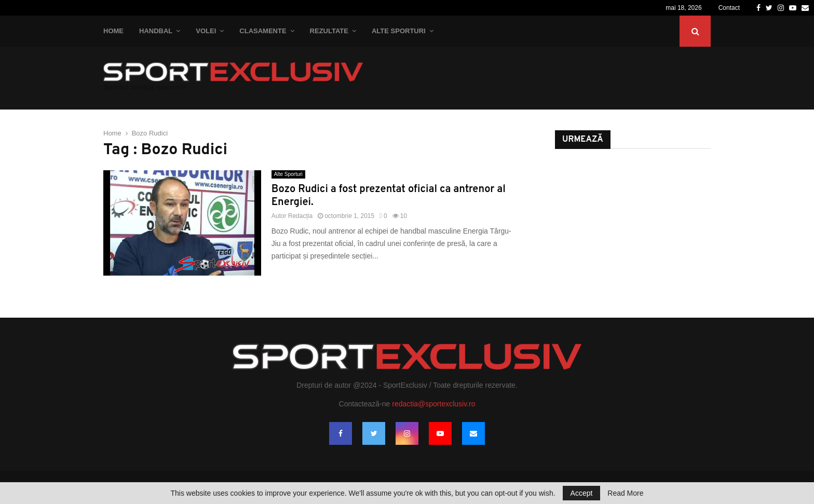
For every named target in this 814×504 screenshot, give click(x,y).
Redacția (300, 216)
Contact (729, 8)
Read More (625, 493)
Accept (582, 493)
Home (113, 31)
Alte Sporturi (399, 31)
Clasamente (263, 31)
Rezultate (329, 31)
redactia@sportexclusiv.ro (433, 404)
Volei (206, 31)
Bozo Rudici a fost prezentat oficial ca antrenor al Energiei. (389, 196)
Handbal (156, 31)
